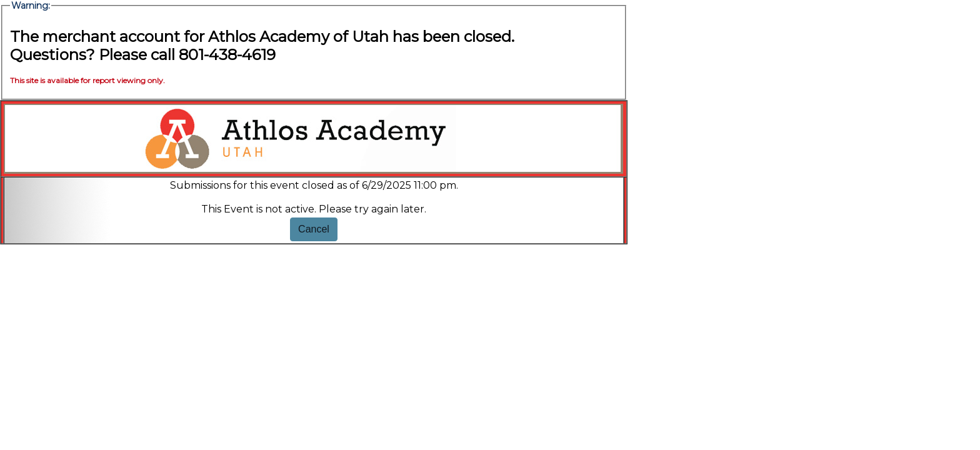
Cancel (314, 229)
